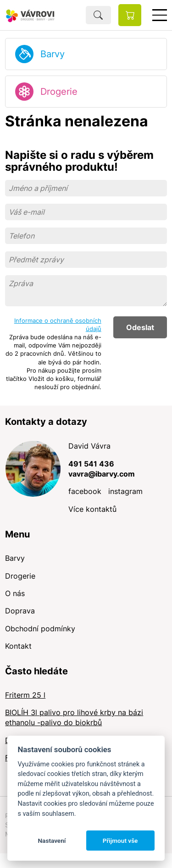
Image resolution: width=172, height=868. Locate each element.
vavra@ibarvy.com (102, 474)
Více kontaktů (92, 509)
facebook (85, 491)
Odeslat (140, 327)
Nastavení (52, 841)
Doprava (20, 611)
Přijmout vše (120, 841)
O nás (15, 593)
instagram (125, 491)
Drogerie (59, 92)
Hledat (98, 15)
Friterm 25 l (25, 695)
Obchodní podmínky (40, 629)
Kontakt (18, 646)
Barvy (53, 54)
